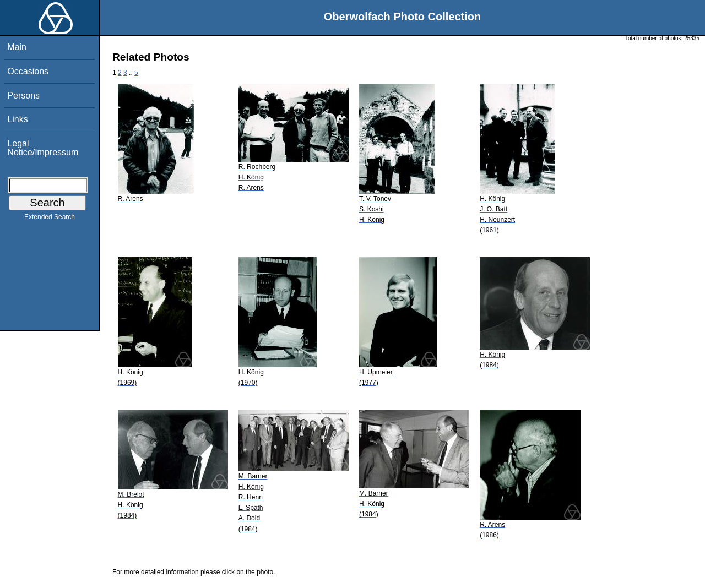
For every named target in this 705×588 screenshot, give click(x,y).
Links (17, 119)
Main (17, 47)
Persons (23, 96)
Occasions (28, 71)
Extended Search (50, 219)
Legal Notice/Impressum (43, 148)
